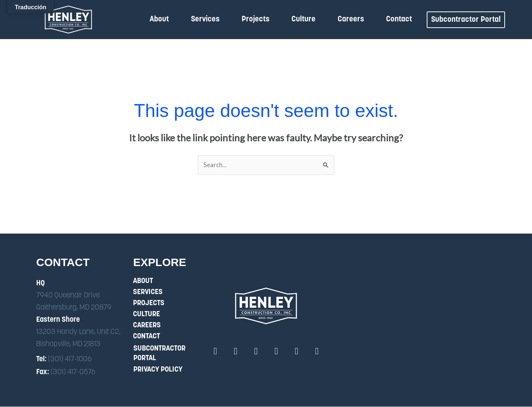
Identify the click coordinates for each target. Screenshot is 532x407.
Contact (399, 19)
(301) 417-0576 (73, 372)
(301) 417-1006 (70, 359)
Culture (303, 19)
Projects (255, 19)
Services (205, 19)
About (159, 19)
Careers (351, 19)
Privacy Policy (158, 370)
